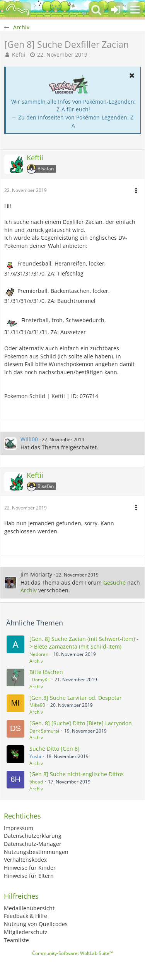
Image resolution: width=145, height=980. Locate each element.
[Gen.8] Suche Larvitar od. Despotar (76, 698)
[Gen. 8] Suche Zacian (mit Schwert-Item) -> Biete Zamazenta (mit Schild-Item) (84, 643)
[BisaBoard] (17, 10)
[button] (135, 10)
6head (36, 782)
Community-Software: (72, 953)
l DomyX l (39, 680)
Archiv (29, 590)
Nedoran (39, 654)
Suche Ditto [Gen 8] (55, 749)
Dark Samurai (44, 731)
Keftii (19, 55)
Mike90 (37, 705)
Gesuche (114, 582)
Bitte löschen (46, 672)
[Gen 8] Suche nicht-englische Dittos (77, 774)
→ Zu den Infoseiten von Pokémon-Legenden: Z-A (73, 121)
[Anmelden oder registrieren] (116, 10)
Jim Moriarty (36, 574)
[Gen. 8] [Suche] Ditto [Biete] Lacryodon (81, 723)
